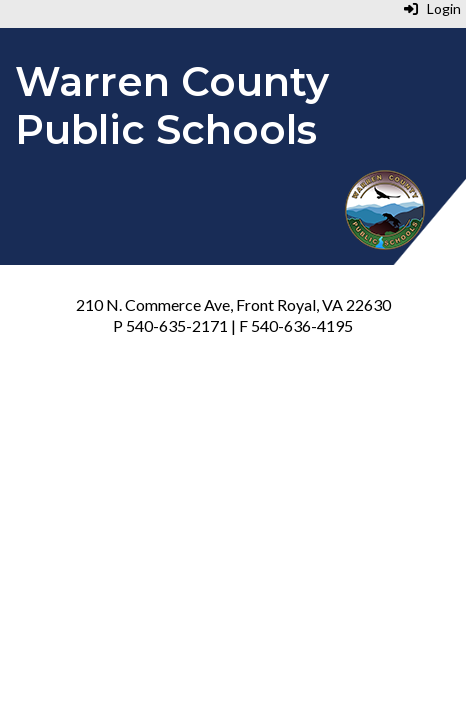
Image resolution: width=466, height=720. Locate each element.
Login (432, 8)
